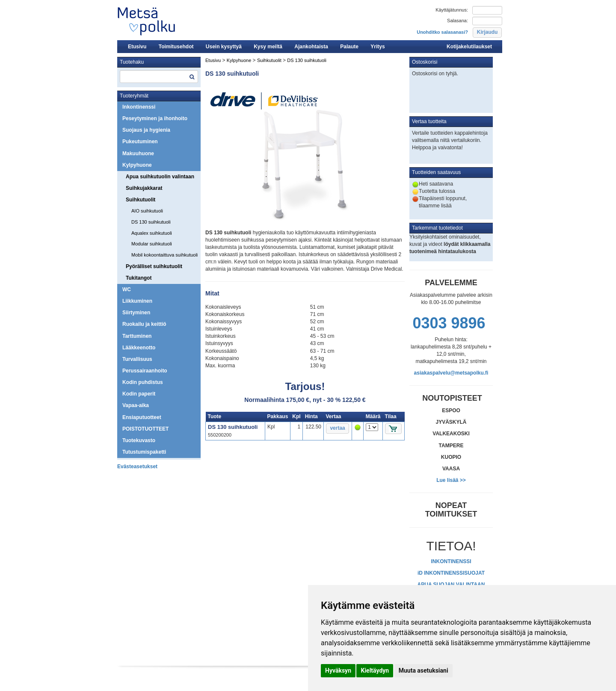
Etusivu (137, 47)
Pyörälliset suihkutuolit (154, 266)
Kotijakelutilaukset (469, 47)
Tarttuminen (137, 336)
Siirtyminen (136, 313)
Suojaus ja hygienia (146, 130)
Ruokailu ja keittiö (144, 324)
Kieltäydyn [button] (375, 670)
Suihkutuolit (141, 200)
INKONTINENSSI (451, 561)
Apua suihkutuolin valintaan (160, 177)
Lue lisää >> (451, 480)
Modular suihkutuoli (152, 244)
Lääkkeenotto (139, 348)
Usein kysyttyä (224, 47)
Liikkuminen (137, 301)
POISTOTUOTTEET (145, 429)
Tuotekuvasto (139, 440)
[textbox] (159, 77)
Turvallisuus (137, 359)
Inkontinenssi (139, 107)
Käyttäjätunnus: (452, 10)
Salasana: (458, 21)
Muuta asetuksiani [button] (423, 670)
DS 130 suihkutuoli (151, 222)
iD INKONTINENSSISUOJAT (451, 573)
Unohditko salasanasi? (442, 32)
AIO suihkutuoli (147, 211)
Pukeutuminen (140, 142)
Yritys (378, 47)
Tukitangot (139, 278)
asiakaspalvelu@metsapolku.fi (451, 373)
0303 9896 (449, 323)
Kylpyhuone (137, 165)
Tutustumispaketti (144, 452)
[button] (487, 32)
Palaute (349, 47)
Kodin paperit (139, 394)
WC (127, 289)
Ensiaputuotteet (142, 417)
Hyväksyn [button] (338, 670)
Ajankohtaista (311, 47)
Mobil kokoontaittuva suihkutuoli (164, 255)
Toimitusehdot (176, 47)
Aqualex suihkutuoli (152, 233)
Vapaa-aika (136, 405)
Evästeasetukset (137, 467)
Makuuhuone (138, 154)
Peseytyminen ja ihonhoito (155, 118)
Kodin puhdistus (143, 382)
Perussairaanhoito (145, 371)
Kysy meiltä (268, 47)
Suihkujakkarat (144, 188)
